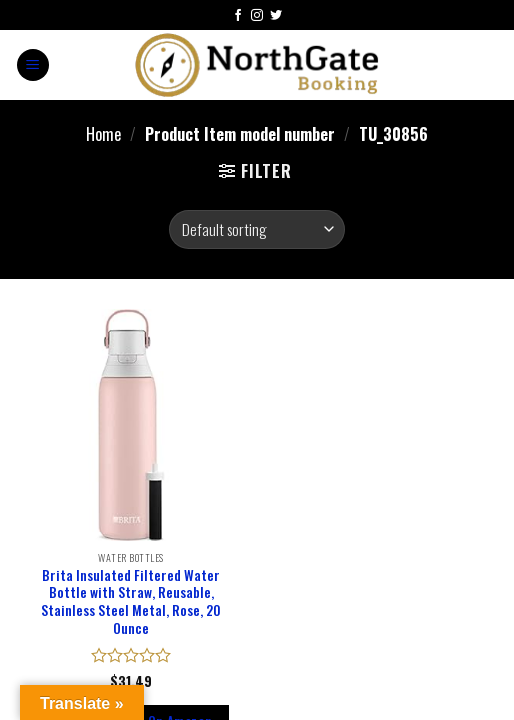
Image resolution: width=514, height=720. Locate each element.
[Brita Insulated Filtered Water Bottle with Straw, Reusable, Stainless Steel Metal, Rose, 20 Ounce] (131, 425)
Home (103, 134)
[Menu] (33, 65)
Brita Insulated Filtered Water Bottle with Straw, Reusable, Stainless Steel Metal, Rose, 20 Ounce (131, 602)
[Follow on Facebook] (238, 16)
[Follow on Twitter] (276, 16)
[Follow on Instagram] (257, 16)
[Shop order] (256, 229)
